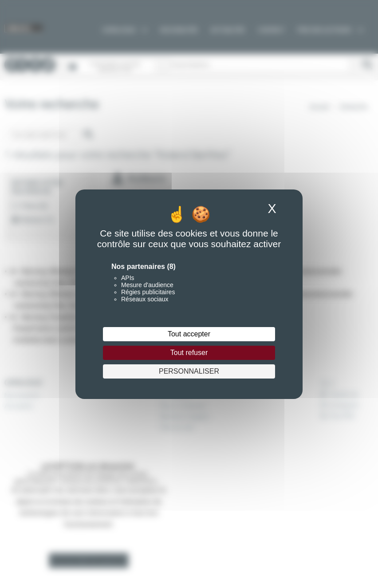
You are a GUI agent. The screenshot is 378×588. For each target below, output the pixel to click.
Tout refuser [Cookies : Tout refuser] (189, 353)
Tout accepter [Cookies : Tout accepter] (189, 334)
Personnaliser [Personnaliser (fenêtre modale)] (189, 371)
